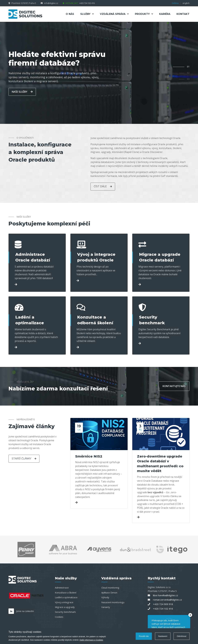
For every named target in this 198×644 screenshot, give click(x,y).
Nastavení (163, 636)
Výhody (105, 597)
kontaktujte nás (174, 386)
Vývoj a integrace (64, 602)
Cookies (59, 617)
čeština (175, 3)
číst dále (103, 186)
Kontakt (183, 14)
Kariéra (165, 14)
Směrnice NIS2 (89, 456)
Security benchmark (65, 612)
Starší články (24, 459)
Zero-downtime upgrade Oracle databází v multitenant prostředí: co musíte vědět (160, 464)
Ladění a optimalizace (66, 597)
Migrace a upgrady (65, 607)
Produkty (144, 14)
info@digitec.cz (51, 3)
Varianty (106, 607)
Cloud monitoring (110, 588)
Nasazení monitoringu (113, 602)
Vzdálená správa (114, 14)
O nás (70, 14)
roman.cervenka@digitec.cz (167, 600)
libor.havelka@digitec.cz (166, 595)
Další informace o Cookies (91, 640)
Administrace (62, 588)
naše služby (22, 92)
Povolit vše (144, 636)
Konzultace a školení (66, 593)
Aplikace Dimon (109, 593)
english (186, 3)
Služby (87, 14)
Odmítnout (182, 636)
